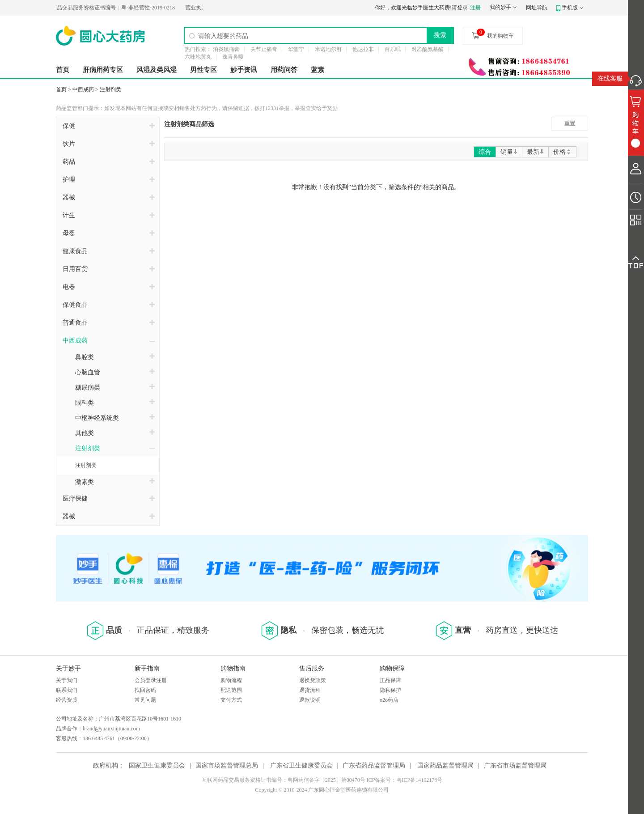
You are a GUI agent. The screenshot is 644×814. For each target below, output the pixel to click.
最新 (535, 152)
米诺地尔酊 (328, 49)
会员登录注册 (151, 680)
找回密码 (145, 690)
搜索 (440, 35)
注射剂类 (110, 89)
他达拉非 (363, 49)
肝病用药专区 (103, 70)
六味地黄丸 (198, 57)
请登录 (460, 8)
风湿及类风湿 (157, 70)
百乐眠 (393, 49)
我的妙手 (500, 7)
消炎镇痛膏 (226, 49)
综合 (485, 152)
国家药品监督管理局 (445, 765)
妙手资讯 (244, 70)
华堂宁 (296, 49)
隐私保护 (390, 690)
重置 (570, 123)
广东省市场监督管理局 (515, 765)
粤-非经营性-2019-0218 (108, 8)
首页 (63, 70)
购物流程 (231, 680)
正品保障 (390, 680)
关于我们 (67, 680)
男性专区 (203, 70)
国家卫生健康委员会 (157, 765)
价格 (562, 152)
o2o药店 (389, 700)
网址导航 (537, 8)
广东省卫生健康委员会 (301, 765)
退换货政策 (313, 680)
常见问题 (145, 700)
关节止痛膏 (264, 49)
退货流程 (310, 690)
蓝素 (318, 70)
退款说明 (310, 700)
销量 (509, 152)
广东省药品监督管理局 (374, 765)
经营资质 (67, 700)
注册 (475, 8)
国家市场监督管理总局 (227, 765)
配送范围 (231, 690)
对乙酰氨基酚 (428, 49)
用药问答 (284, 70)
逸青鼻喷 (233, 57)
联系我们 (67, 690)
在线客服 (610, 78)
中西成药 (83, 89)
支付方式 (231, 700)
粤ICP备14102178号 (420, 780)
